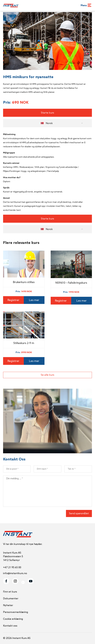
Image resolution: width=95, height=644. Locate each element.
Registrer (13, 300)
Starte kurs (47, 113)
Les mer (34, 300)
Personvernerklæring (16, 612)
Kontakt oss (10, 626)
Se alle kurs (47, 375)
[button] (47, 123)
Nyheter (8, 605)
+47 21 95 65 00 (12, 568)
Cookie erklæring (13, 619)
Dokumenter (11, 599)
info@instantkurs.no (15, 573)
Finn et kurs (10, 592)
